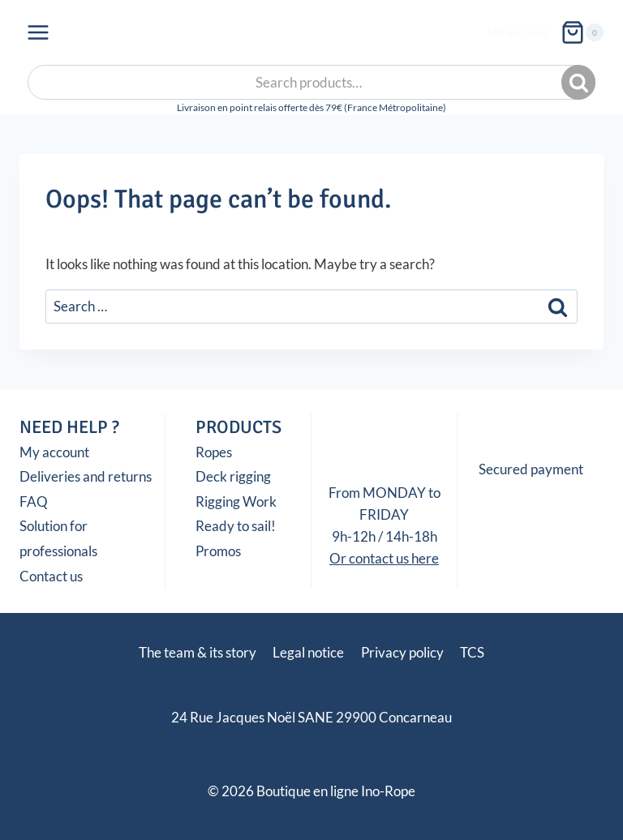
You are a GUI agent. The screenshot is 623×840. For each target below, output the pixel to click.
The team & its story (198, 652)
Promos (218, 551)
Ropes (214, 452)
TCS (472, 652)
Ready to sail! (236, 526)
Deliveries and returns (86, 476)
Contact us (51, 576)
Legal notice (308, 652)
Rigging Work (236, 501)
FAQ (34, 501)
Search (580, 83)
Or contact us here (384, 558)
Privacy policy (402, 652)
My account (517, 32)
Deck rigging (233, 476)
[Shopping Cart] (582, 32)
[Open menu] (39, 32)
